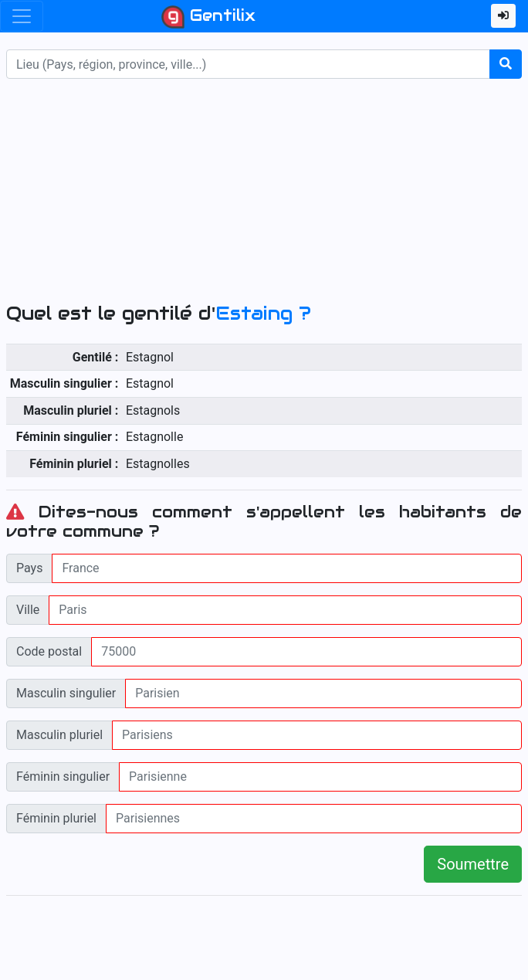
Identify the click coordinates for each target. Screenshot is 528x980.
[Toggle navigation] (22, 16)
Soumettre (473, 864)
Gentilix (208, 17)
